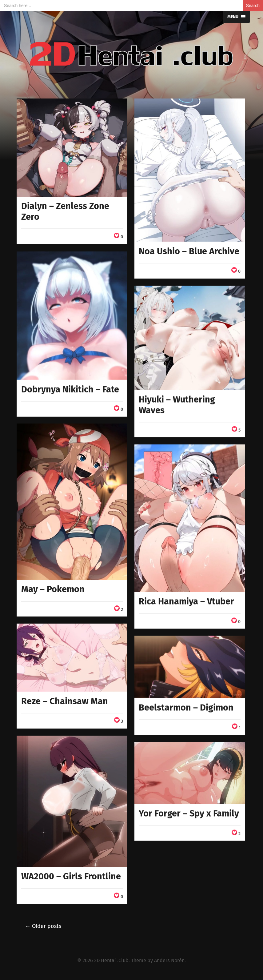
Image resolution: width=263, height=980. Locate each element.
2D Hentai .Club (111, 960)
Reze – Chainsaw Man (65, 701)
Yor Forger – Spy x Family (189, 813)
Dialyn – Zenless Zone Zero (65, 211)
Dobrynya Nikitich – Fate (70, 389)
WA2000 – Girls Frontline (71, 876)
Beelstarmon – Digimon (186, 707)
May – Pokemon (53, 589)
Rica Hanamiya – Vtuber (186, 601)
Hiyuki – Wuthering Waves (177, 405)
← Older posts (43, 926)
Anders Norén (169, 960)
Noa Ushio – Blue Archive (189, 251)
